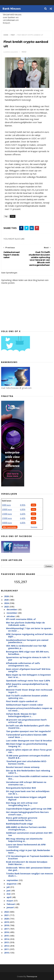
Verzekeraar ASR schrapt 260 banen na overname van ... (26, 783)
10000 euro (7, 509)
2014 (7, 939)
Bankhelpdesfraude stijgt (19, 824)
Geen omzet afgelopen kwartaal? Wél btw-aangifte (29, 670)
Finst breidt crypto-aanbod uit (22, 701)
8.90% (23, 505)
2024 (7, 603)
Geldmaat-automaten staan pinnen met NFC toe (29, 834)
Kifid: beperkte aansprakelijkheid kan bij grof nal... (27, 685)
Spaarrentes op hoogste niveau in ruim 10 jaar (28, 659)
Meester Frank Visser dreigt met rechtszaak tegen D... (29, 691)
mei (9, 894)
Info (34, 505)
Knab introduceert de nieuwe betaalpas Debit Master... (27, 863)
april (9, 897)
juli (8, 887)
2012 (7, 946)
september (13, 880)
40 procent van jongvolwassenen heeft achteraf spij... (26, 721)
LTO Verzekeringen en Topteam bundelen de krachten (29, 857)
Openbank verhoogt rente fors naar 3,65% (28, 681)
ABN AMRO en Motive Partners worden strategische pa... (26, 828)
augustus (12, 884)
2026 (7, 596)
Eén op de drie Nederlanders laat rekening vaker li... (28, 772)
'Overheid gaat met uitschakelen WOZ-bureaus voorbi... (26, 762)
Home (6, 35)
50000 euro (7, 523)
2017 (7, 929)
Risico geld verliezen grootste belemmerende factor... (22, 819)
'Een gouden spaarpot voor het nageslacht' (29, 731)
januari (11, 907)
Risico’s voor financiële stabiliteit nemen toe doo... (29, 777)
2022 (7, 912)
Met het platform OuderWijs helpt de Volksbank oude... (25, 624)
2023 (7, 607)
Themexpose (32, 977)
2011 (7, 949)
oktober (11, 616)
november (12, 613)
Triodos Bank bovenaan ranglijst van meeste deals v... (29, 875)
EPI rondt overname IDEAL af (21, 619)
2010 (7, 953)
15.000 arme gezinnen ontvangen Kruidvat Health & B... (28, 757)
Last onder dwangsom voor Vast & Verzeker (29, 741)
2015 (7, 936)
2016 (7, 932)
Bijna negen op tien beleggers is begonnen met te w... (28, 676)
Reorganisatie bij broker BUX (21, 788)
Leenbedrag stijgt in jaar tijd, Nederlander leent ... (28, 851)
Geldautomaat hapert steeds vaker (25, 705)
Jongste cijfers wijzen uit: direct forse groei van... (29, 751)
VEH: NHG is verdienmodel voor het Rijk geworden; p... (26, 647)
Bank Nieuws (12, 9)
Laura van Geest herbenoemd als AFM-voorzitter (26, 846)
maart (10, 901)
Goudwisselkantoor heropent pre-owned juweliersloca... (27, 641)
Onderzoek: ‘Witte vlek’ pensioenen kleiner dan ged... (28, 869)
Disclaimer (34, 527)
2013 (7, 942)
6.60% (23, 514)
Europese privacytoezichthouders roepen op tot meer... (29, 709)
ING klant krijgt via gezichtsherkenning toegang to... (27, 745)
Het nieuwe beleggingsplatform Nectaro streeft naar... (27, 813)
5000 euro (6, 505)
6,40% (23, 518)
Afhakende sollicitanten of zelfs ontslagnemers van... (23, 664)
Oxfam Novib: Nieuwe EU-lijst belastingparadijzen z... (21, 715)
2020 (7, 919)
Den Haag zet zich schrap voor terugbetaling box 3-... (22, 804)
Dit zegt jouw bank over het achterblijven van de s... (28, 792)
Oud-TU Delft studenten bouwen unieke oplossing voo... (27, 697)
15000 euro (7, 514)
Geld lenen (7, 501)
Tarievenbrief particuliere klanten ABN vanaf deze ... (26, 736)
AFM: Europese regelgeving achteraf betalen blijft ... (29, 635)
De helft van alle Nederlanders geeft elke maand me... (28, 727)
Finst (13, 35)
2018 (7, 925)
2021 (7, 915)
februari (11, 904)
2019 (7, 922)
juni (9, 891)
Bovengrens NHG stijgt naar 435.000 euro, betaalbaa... (28, 653)
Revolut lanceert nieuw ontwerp (23, 767)
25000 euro (7, 518)
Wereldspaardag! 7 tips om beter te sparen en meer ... (29, 630)
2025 (7, 600)
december (12, 609)
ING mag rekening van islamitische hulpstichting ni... (24, 840)
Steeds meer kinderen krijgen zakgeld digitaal (26, 798)
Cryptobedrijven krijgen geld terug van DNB (29, 809)
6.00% (23, 509)
